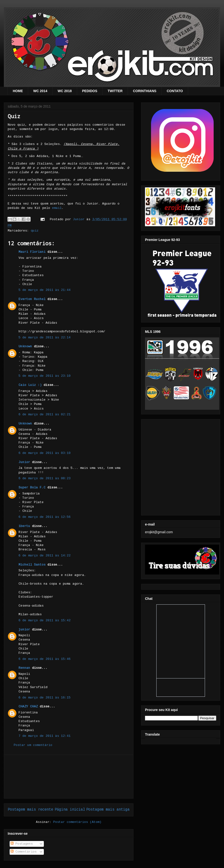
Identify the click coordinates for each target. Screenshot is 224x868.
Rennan (24, 668)
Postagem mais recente (30, 810)
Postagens (22, 844)
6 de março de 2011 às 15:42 (45, 620)
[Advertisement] (69, 777)
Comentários (24, 852)
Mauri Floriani (32, 252)
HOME (18, 91)
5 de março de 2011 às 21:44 (45, 290)
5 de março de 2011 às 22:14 (45, 338)
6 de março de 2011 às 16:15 (45, 698)
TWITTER (115, 91)
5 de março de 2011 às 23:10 (45, 376)
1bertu (24, 526)
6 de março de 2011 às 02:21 (45, 414)
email (57, 208)
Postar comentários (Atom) (77, 822)
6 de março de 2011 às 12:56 (45, 517)
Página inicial (70, 810)
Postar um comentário (33, 745)
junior (24, 630)
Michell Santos (32, 565)
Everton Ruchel (32, 299)
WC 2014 (40, 91)
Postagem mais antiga (108, 810)
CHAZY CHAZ (28, 707)
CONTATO (175, 91)
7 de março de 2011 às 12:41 (45, 736)
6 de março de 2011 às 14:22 (45, 556)
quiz (35, 231)
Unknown (25, 346)
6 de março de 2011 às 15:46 (45, 659)
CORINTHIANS (145, 91)
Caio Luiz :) (30, 385)
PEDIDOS (90, 91)
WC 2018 (65, 91)
